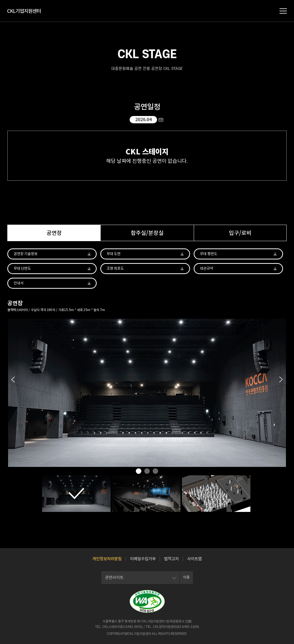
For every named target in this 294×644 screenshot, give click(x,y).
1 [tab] (139, 471)
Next (281, 379)
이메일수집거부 (143, 559)
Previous (13, 379)
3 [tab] (155, 471)
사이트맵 (194, 559)
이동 (186, 577)
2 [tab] (147, 471)
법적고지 (171, 559)
